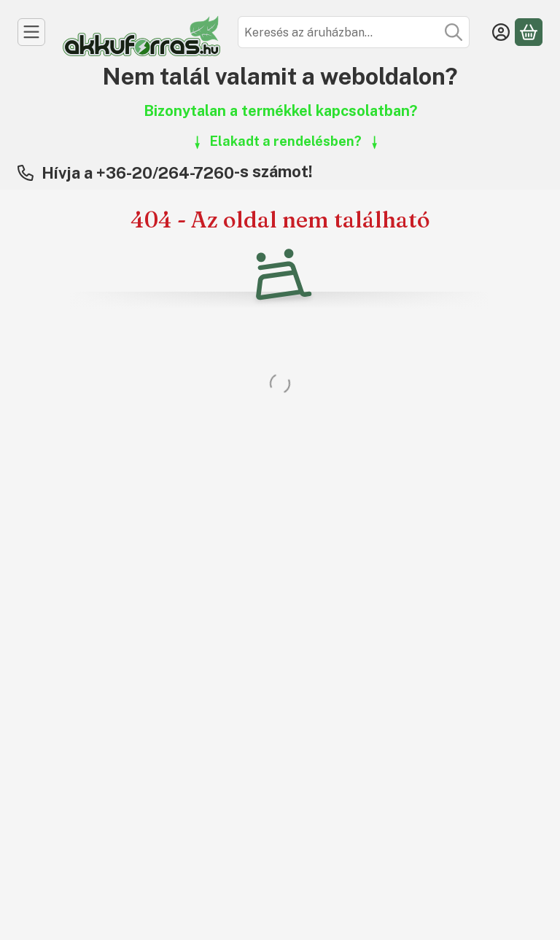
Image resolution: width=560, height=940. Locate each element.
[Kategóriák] (31, 32)
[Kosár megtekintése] (529, 32)
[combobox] (354, 32)
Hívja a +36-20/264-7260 (138, 173)
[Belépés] (501, 32)
